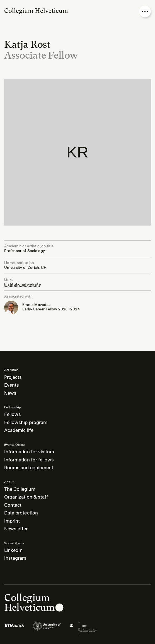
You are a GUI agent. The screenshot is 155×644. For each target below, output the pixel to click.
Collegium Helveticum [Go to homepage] (36, 11)
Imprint (12, 521)
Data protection (21, 513)
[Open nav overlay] (145, 11)
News (10, 393)
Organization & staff (26, 497)
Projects (13, 377)
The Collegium (20, 489)
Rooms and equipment (29, 468)
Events (12, 385)
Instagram (15, 558)
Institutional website (22, 284)
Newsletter (16, 529)
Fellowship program (26, 422)
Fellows (13, 414)
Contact (13, 505)
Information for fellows (29, 460)
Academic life (19, 430)
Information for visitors (29, 452)
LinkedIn (13, 550)
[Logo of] (14, 629)
